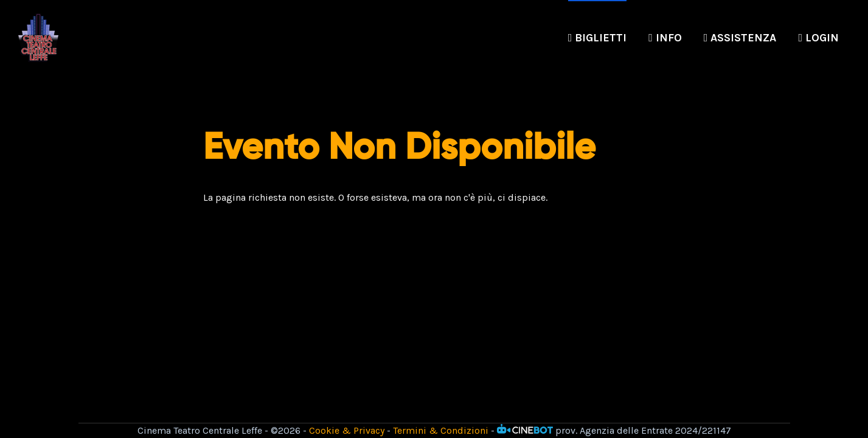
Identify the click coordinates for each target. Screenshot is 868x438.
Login (818, 38)
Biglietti (598, 38)
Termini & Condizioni (441, 430)
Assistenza (740, 38)
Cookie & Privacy (347, 430)
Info (665, 38)
